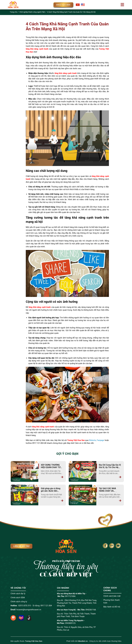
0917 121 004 (63, 5)
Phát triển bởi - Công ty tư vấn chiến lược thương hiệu (94, 641)
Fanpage (100, 440)
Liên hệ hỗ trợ (21, 546)
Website (92, 440)
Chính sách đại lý (18, 593)
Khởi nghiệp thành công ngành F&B (32, 12)
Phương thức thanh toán (112, 601)
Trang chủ (13, 12)
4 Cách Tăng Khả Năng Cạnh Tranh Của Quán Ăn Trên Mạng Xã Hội (71, 12)
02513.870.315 (24, 605)
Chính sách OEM (18, 597)
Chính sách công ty (19, 601)
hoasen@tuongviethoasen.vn (29, 609)
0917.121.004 (46, 605)
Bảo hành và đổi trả (112, 607)
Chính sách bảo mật (112, 596)
